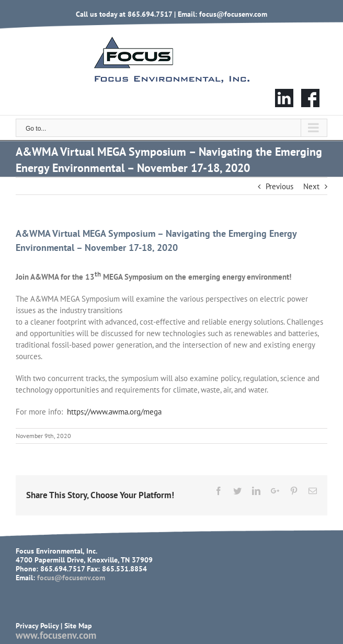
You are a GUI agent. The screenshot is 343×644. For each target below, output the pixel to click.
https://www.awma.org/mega (114, 412)
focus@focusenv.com (233, 14)
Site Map (78, 626)
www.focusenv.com (56, 635)
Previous (279, 186)
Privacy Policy (37, 626)
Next (311, 186)
